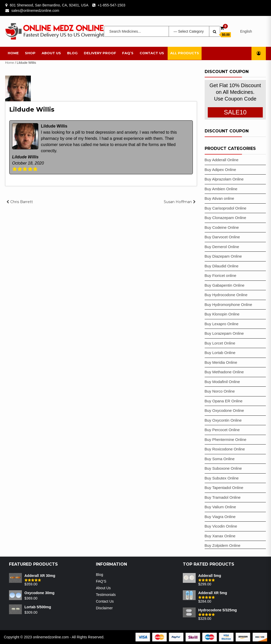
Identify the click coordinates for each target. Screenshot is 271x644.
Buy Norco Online (220, 391)
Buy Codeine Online (222, 227)
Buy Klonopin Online (222, 314)
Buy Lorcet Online (220, 343)
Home (13, 53)
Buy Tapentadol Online (224, 488)
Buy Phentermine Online (226, 439)
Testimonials (106, 595)
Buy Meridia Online (221, 362)
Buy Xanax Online (220, 536)
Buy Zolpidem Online (223, 545)
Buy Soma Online (220, 459)
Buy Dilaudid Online (222, 266)
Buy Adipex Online (220, 170)
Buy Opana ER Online (224, 401)
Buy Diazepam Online (223, 256)
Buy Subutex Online (222, 478)
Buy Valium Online (220, 507)
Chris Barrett (22, 202)
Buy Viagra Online (220, 517)
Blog (72, 53)
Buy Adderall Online (222, 160)
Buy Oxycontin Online (223, 420)
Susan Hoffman (178, 202)
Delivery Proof (100, 53)
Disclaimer (104, 608)
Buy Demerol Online (222, 247)
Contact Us (152, 53)
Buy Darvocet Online (222, 237)
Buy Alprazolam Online (224, 179)
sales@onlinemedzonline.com (35, 11)
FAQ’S (128, 53)
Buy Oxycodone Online (224, 410)
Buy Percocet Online (222, 430)
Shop (30, 53)
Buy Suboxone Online (223, 468)
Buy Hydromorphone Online (228, 305)
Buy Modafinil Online (222, 382)
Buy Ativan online (219, 198)
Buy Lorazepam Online (224, 333)
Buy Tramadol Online (223, 497)
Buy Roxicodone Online (225, 449)
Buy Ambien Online (221, 189)
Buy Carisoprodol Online (226, 208)
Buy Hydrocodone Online (226, 295)
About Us (51, 53)
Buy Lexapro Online (222, 324)
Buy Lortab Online (220, 353)
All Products (185, 53)
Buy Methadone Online (224, 372)
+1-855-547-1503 (112, 5)
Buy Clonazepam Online (225, 218)
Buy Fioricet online (220, 275)
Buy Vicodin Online (221, 526)
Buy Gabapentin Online (225, 285)
